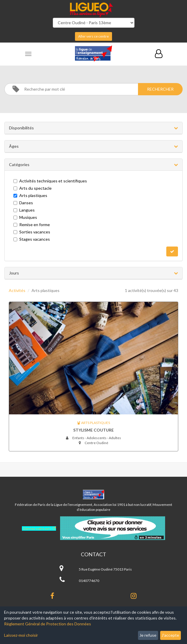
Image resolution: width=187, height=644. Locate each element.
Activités (17, 290)
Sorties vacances (32, 232)
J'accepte (170, 635)
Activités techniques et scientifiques (50, 181)
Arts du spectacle (33, 188)
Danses (23, 203)
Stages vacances (32, 239)
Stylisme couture (93, 430)
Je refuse (148, 635)
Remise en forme (32, 225)
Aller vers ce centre (93, 36)
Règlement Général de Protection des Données (48, 624)
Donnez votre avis (37, 528)
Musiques (25, 217)
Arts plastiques (30, 195)
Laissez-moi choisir (21, 635)
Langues (24, 210)
